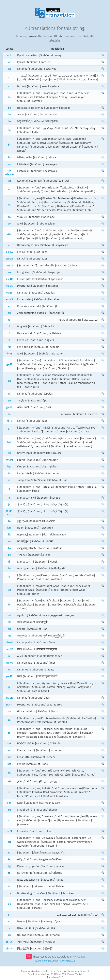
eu (9, 313)
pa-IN (9, 676)
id (9, 480)
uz (9, 921)
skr (9, 781)
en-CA (9, 252)
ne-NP (9, 649)
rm (9, 711)
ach (9, 55)
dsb (9, 234)
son (9, 803)
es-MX (9, 299)
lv (9, 605)
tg (9, 866)
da (9, 217)
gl (9, 394)
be (9, 97)
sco (9, 764)
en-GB (9, 259)
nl (9, 656)
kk (9, 535)
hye (9, 467)
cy (9, 204)
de (9, 224)
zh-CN (9, 942)
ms (9, 629)
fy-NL (9, 354)
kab (9, 528)
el (9, 245)
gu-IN (9, 407)
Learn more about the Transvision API (55, 961)
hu (9, 453)
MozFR (86, 971)
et (9, 306)
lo (9, 568)
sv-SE (9, 831)
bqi (9, 130)
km (9, 541)
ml (9, 615)
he (9, 414)
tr (9, 886)
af (9, 62)
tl (9, 880)
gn (9, 401)
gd (9, 381)
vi (9, 928)
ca (9, 164)
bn (9, 115)
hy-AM (9, 460)
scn (9, 757)
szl (9, 842)
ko (9, 555)
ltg (9, 590)
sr (9, 820)
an (9, 69)
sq (9, 810)
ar (9, 78)
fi (9, 333)
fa (9, 320)
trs (9, 893)
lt (9, 577)
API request (79, 957)
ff (9, 327)
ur (9, 915)
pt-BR (9, 698)
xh (9, 935)
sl (9, 792)
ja (9, 504)
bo (9, 121)
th (9, 873)
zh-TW (9, 949)
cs (9, 189)
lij (9, 562)
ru (9, 733)
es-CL (9, 286)
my (9, 636)
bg (9, 108)
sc (9, 750)
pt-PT (9, 705)
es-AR (9, 279)
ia (9, 474)
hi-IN (9, 421)
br (9, 145)
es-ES (9, 293)
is (9, 489)
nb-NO (9, 643)
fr (9, 340)
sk (9, 773)
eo (9, 272)
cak (9, 181)
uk (9, 904)
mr (9, 622)
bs (9, 157)
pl (9, 687)
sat (9, 744)
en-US (9, 266)
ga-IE (9, 364)
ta (9, 853)
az (9, 86)
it (9, 498)
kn (9, 548)
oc (9, 670)
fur (9, 347)
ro (9, 720)
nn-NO (9, 663)
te (9, 859)
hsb (9, 442)
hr (9, 430)
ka (9, 521)
